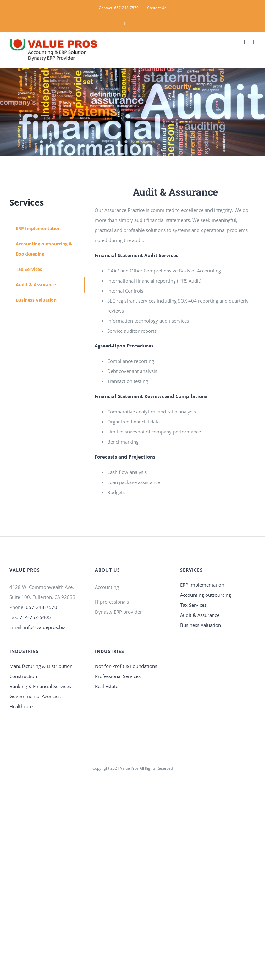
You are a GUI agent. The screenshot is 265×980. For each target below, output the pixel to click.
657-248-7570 (41, 607)
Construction (23, 676)
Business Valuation (201, 625)
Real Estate (107, 686)
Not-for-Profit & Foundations (126, 666)
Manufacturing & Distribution (41, 666)
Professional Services (118, 676)
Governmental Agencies (35, 696)
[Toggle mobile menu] (254, 42)
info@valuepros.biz (45, 627)
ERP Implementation (202, 585)
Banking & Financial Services (40, 686)
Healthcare (21, 706)
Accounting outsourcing (206, 595)
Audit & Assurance (200, 615)
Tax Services (193, 605)
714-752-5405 (35, 617)
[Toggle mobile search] (245, 42)
